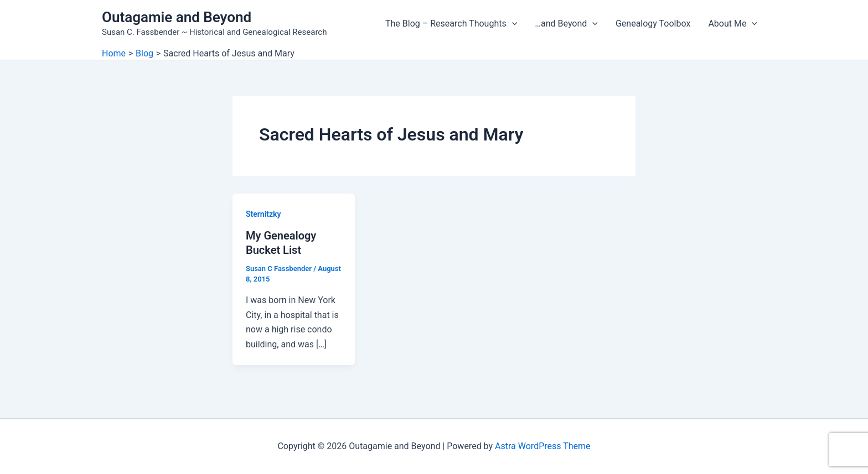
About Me (733, 24)
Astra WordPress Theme (542, 446)
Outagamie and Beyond (177, 17)
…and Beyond (566, 24)
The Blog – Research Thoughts (451, 24)
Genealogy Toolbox (653, 24)
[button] (512, 24)
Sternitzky (263, 214)
